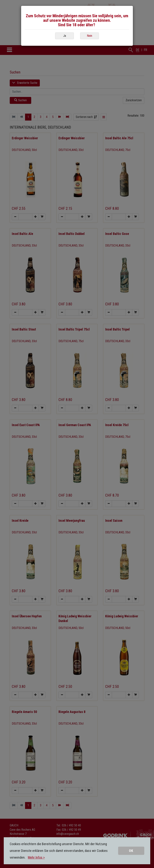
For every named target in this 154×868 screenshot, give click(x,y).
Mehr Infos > (36, 857)
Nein (90, 36)
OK (131, 851)
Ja (65, 36)
